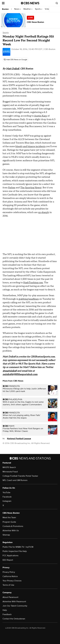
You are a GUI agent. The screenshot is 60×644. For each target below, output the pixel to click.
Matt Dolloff (13, 69)
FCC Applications (10, 556)
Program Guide (9, 522)
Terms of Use (8, 585)
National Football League (19, 439)
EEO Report (8, 560)
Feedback (7, 614)
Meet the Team (9, 518)
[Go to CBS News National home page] (30, 3)
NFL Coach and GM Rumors (15, 480)
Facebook (7, 497)
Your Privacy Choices (12, 581)
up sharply (44, 212)
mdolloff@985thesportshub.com (20, 374)
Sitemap (6, 535)
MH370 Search (9, 467)
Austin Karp (41, 116)
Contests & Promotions (13, 526)
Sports (39, 9)
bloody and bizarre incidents (30, 146)
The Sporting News (31, 188)
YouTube (6, 493)
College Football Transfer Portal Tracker (20, 476)
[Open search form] (57, 3)
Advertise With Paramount (14, 602)
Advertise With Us (11, 531)
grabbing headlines (29, 299)
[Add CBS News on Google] (15, 60)
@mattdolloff (10, 371)
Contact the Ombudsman (14, 619)
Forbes (12, 188)
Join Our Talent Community (15, 606)
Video (47, 9)
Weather (28, 9)
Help (5, 610)
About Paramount (10, 597)
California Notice (10, 576)
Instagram (7, 501)
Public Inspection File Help (15, 551)
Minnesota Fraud (10, 472)
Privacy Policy (9, 572)
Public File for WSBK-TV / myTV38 (18, 547)
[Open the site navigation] (11, 3)
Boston (5, 9)
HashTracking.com (33, 283)
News (17, 9)
